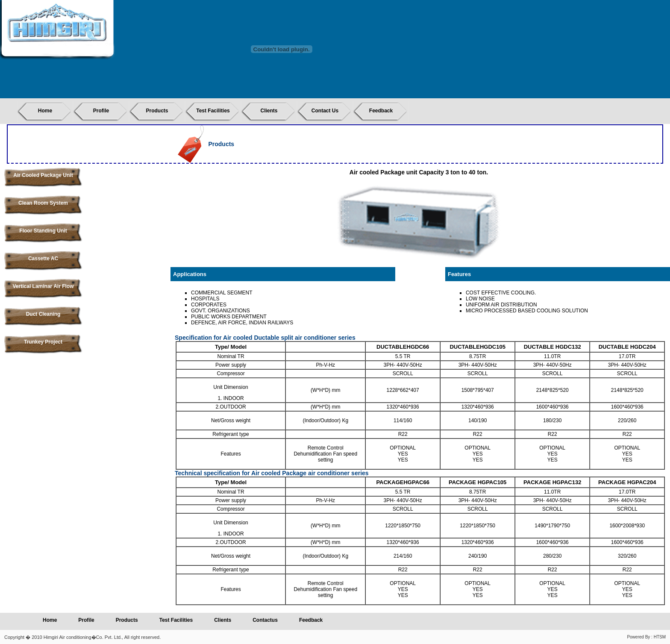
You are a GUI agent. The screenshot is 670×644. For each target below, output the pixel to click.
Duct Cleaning (43, 314)
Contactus (265, 620)
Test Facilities (213, 111)
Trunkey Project (43, 342)
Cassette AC (43, 259)
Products (157, 111)
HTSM (660, 637)
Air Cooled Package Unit (43, 175)
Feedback (381, 111)
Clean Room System (43, 203)
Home (45, 111)
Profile (101, 111)
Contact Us (325, 111)
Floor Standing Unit (43, 231)
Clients (269, 111)
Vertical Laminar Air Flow (43, 286)
